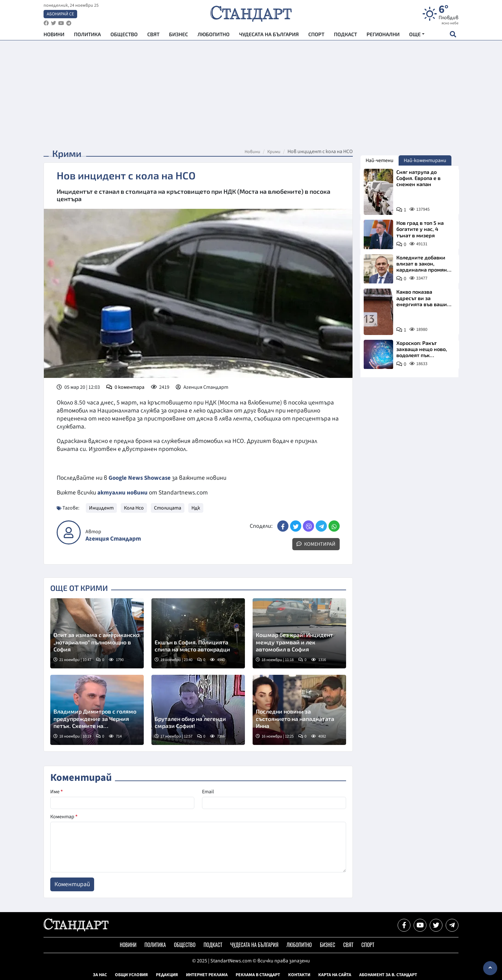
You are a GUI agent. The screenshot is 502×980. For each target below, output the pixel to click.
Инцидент (101, 508)
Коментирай (316, 544)
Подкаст (345, 35)
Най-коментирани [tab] (425, 160)
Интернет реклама (207, 975)
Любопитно (214, 35)
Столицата (168, 508)
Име (57, 791)
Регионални (383, 35)
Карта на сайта (335, 975)
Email (208, 791)
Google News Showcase (141, 478)
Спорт (316, 35)
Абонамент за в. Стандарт (388, 975)
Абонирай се (60, 15)
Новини (54, 35)
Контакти (299, 975)
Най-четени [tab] (380, 160)
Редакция (167, 975)
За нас (100, 975)
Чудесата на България (269, 35)
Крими (274, 152)
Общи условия (131, 975)
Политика (87, 35)
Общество (124, 35)
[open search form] (453, 36)
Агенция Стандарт (113, 538)
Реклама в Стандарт (258, 975)
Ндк (196, 508)
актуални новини (123, 492)
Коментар (64, 816)
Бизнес (178, 35)
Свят (153, 35)
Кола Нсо (134, 508)
